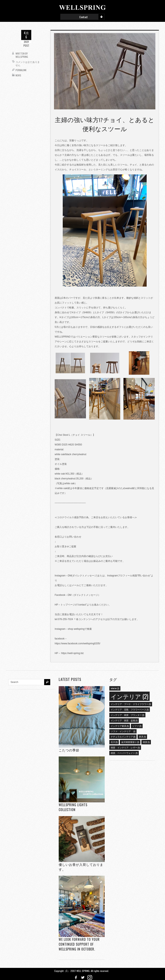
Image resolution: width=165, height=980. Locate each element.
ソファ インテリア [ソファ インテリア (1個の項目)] (123, 731)
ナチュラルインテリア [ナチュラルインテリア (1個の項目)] (123, 736)
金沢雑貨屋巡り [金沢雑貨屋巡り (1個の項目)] (130, 742)
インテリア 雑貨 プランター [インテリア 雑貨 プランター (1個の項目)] (127, 715)
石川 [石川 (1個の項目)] (114, 742)
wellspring (22, 57)
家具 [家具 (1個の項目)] (142, 736)
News (18, 75)
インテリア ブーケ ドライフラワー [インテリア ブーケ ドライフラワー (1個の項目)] (131, 704)
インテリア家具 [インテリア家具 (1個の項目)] (120, 726)
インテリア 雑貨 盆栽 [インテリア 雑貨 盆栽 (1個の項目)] (124, 720)
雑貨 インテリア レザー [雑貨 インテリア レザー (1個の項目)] (125, 747)
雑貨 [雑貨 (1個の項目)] (146, 742)
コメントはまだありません (28, 63)
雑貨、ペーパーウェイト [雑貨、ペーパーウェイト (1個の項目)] (124, 753)
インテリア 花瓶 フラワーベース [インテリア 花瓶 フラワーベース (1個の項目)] (130, 709)
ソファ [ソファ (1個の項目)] (137, 726)
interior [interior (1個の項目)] (115, 688)
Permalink (21, 70)
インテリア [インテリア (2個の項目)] (129, 696)
